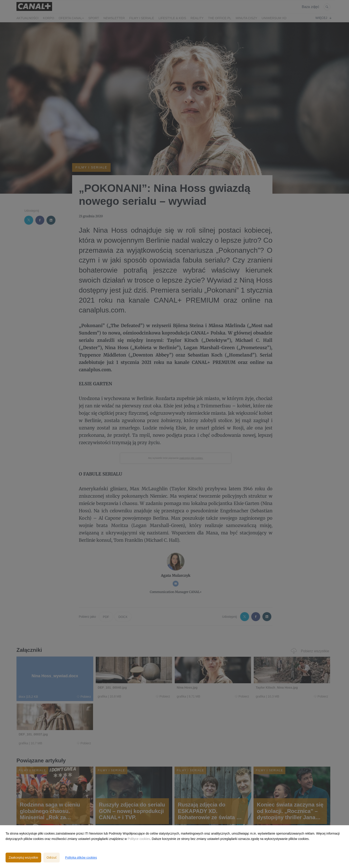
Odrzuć (52, 858)
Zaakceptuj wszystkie (23, 858)
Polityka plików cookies (81, 858)
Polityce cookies (139, 839)
